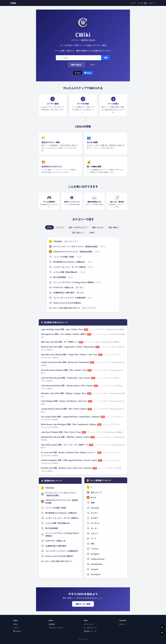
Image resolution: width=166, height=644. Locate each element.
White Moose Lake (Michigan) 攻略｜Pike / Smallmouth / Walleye (69, 424)
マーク (94, 538)
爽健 (93, 503)
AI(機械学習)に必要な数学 (64, 293)
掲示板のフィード (90, 631)
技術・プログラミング (78, 227)
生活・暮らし (78, 233)
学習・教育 (114, 227)
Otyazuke (95, 508)
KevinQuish (96, 574)
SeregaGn (95, 554)
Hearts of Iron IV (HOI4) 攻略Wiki (67, 303)
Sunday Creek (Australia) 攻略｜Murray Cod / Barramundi (65, 362)
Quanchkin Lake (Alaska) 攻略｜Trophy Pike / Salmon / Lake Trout (69, 354)
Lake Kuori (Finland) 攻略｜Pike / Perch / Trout (61, 432)
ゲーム (60, 227)
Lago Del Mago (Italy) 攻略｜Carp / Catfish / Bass (62, 329)
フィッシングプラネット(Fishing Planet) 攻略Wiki (74, 282)
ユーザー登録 (142, 3)
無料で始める (76, 65)
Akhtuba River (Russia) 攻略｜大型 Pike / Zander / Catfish (65, 437)
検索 (106, 58)
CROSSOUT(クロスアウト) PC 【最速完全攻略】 (73, 252)
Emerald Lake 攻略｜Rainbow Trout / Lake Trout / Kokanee (67, 468)
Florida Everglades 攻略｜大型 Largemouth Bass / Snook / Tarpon (69, 460)
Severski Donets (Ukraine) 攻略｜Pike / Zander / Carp (64, 370)
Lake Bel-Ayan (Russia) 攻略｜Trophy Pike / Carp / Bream (66, 378)
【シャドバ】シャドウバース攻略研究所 (69, 298)
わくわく (94, 513)
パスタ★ (94, 549)
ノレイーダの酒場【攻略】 (64, 257)
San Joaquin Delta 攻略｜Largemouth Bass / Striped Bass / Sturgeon (71, 417)
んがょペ (94, 533)
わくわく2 (95, 523)
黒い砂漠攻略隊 (60, 277)
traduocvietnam (98, 559)
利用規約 (52, 624)
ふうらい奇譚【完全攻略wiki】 (66, 272)
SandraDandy (97, 564)
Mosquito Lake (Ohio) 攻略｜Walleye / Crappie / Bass (64, 393)
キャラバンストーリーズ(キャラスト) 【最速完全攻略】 (76, 246)
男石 (93, 544)
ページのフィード (90, 628)
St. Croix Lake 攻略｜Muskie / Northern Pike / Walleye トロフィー (69, 452)
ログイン (152, 3)
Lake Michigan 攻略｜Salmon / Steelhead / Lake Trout (64, 401)
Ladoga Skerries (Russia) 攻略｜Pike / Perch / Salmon (64, 409)
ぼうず (94, 497)
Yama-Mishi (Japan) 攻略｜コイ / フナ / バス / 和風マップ (65, 445)
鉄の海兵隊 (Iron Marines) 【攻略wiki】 (70, 262)
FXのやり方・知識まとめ (63, 287)
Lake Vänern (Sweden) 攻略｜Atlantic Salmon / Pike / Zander (67, 385)
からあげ (94, 518)
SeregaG (95, 569)
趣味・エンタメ (98, 227)
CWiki (13, 3)
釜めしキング (96, 492)
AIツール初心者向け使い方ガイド (67, 308)
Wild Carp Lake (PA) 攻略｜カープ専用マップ (60, 342)
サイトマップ (89, 624)
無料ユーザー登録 (83, 604)
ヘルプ (133, 3)
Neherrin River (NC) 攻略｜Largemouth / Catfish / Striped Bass (68, 347)
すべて (49, 227)
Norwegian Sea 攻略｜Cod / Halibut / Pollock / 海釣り (64, 334)
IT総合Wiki (58, 241)
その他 (92, 233)
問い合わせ (17, 631)
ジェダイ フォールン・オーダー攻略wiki (70, 267)
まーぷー (94, 528)
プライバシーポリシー (56, 628)
